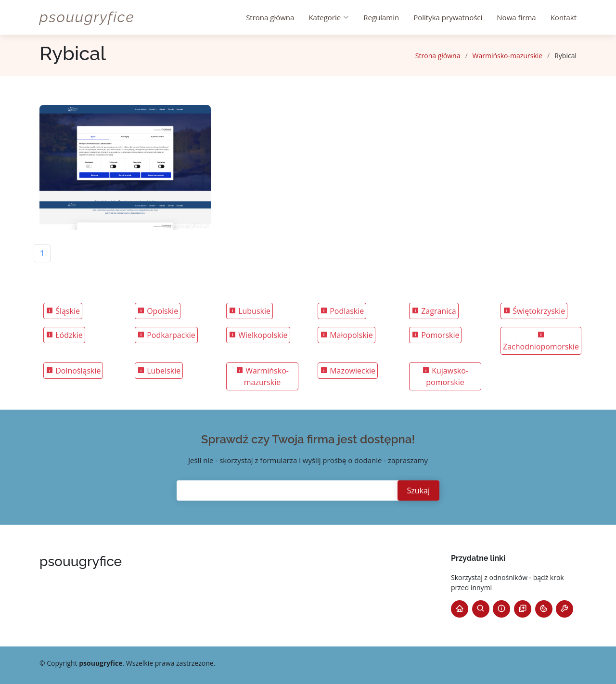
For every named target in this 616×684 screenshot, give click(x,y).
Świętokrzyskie (534, 311)
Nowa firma (516, 17)
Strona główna (270, 17)
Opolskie (158, 311)
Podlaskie (342, 311)
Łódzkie (64, 335)
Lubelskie (159, 371)
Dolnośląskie (73, 371)
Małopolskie (346, 335)
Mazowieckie (348, 371)
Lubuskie (250, 311)
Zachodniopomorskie (541, 341)
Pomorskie (435, 335)
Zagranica (434, 311)
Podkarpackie (166, 335)
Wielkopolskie (258, 335)
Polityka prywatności (448, 17)
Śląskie (63, 311)
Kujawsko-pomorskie (445, 376)
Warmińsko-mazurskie (508, 56)
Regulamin (381, 17)
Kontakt (564, 17)
